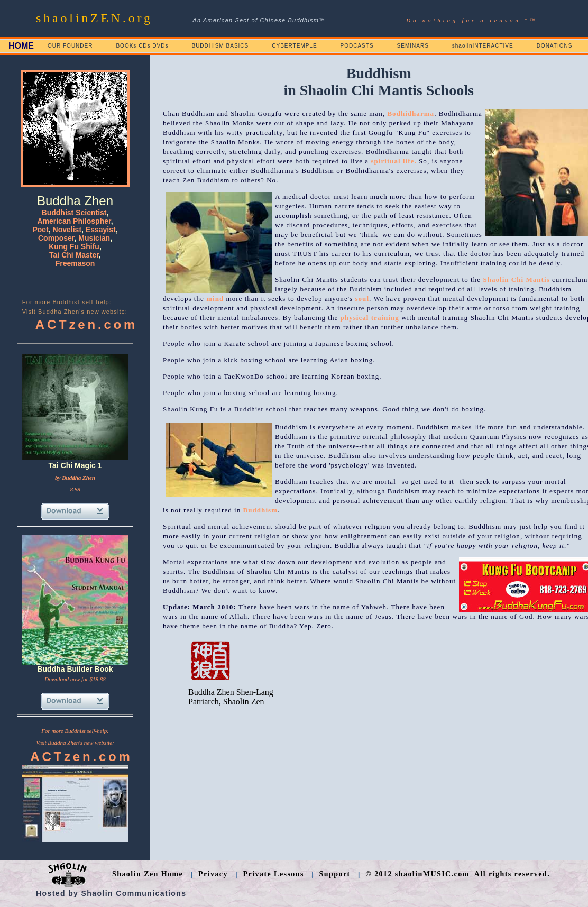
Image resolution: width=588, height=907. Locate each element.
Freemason (75, 263)
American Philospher (74, 221)
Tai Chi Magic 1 (75, 465)
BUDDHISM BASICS (220, 46)
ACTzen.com (86, 324)
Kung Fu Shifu (74, 246)
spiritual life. (393, 161)
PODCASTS (357, 46)
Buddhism (260, 510)
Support (335, 874)
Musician (94, 238)
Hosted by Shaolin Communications (111, 893)
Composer (56, 238)
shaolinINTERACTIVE (483, 46)
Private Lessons (274, 874)
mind (215, 299)
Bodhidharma (411, 113)
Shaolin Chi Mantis (516, 280)
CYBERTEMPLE (294, 46)
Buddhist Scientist (74, 213)
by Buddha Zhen (75, 478)
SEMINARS (413, 46)
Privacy (213, 874)
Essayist (101, 230)
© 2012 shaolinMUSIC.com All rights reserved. (458, 874)
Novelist (67, 230)
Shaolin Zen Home (148, 874)
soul (362, 299)
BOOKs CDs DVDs (142, 46)
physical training (370, 318)
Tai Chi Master (74, 255)
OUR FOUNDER (70, 46)
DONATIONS (555, 46)
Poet (40, 230)
